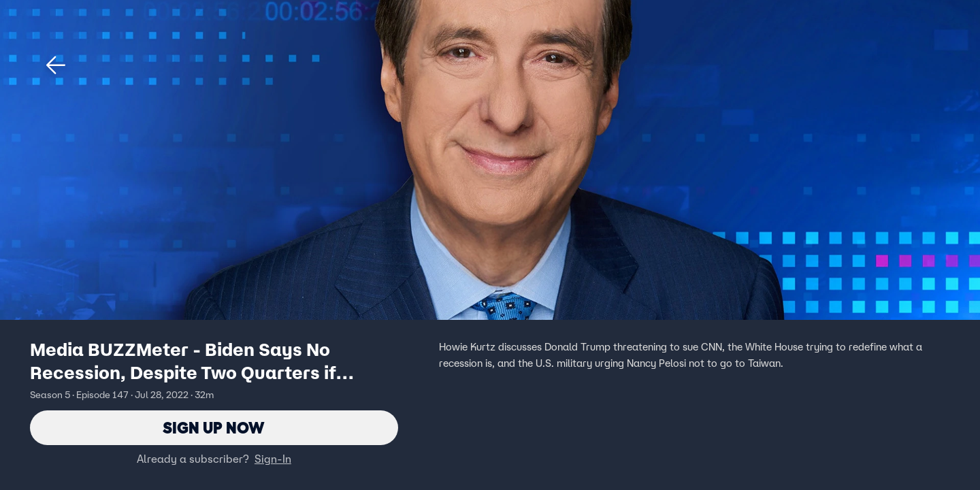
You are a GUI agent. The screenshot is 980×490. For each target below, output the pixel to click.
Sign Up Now (214, 428)
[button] (56, 65)
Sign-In (273, 459)
